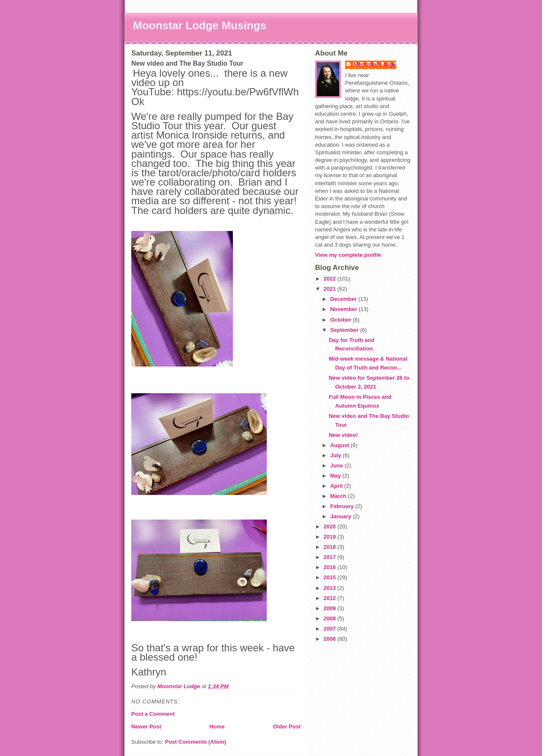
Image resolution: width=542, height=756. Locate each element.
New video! (343, 435)
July (337, 455)
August (340, 445)
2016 (330, 567)
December (344, 299)
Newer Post (146, 727)
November (344, 309)
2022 (330, 279)
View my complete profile (348, 255)
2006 (330, 639)
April (337, 486)
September (345, 330)
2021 (330, 289)
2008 (330, 618)
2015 (330, 577)
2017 (330, 557)
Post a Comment (153, 714)
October (342, 320)
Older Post (287, 727)
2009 (330, 608)
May (336, 476)
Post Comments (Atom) (196, 742)
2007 (330, 629)
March (339, 496)
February (343, 506)
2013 (330, 588)
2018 (330, 547)
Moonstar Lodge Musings (200, 25)
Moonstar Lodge (375, 64)
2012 (330, 598)
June (337, 466)
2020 (330, 527)
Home (217, 727)
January (342, 516)
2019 (330, 537)
